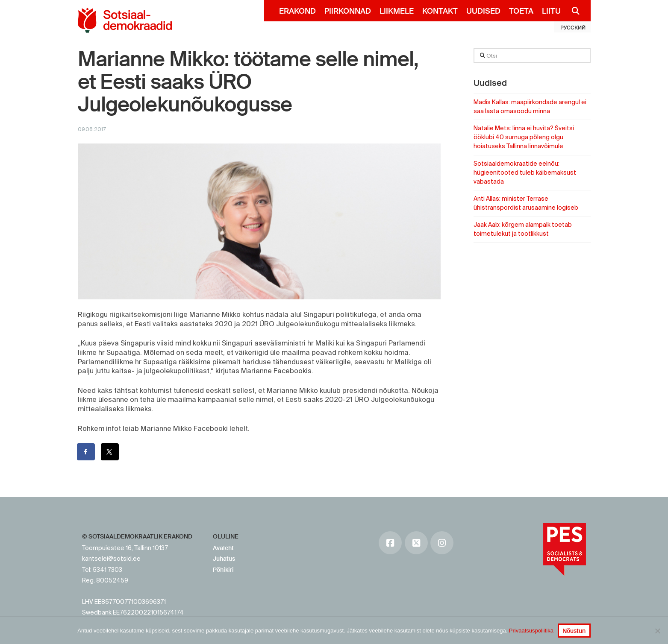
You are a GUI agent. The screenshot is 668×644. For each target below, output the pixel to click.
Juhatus (224, 559)
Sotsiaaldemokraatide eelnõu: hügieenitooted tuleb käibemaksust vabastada (525, 173)
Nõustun (574, 631)
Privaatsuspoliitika (531, 631)
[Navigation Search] (572, 11)
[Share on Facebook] (86, 452)
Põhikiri (223, 570)
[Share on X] (110, 452)
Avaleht (223, 548)
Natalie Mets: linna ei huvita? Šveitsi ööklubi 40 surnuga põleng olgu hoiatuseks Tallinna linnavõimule (524, 137)
